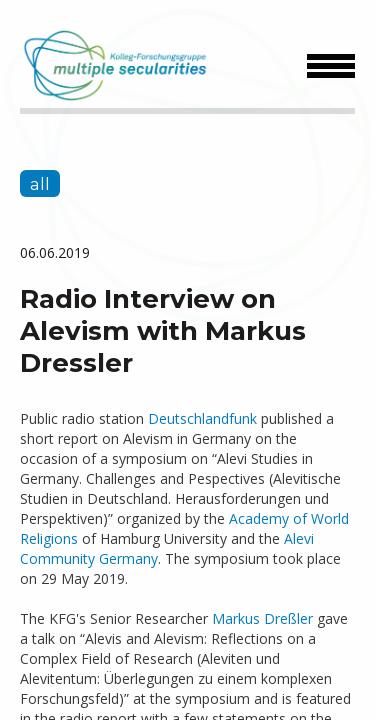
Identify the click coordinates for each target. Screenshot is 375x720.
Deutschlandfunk (202, 418)
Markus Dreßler (262, 618)
